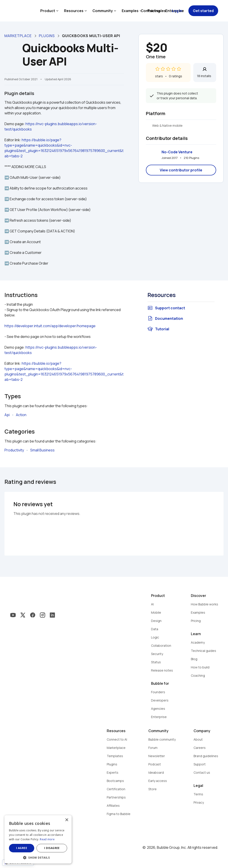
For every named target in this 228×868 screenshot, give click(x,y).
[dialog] (38, 839)
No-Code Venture (177, 152)
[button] (38, 857)
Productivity (14, 450)
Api (7, 415)
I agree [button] (22, 848)
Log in (177, 11)
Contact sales (153, 11)
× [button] (67, 820)
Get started (203, 11)
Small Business (42, 450)
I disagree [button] (52, 848)
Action (21, 415)
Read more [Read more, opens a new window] (47, 839)
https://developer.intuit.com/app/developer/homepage (50, 326)
